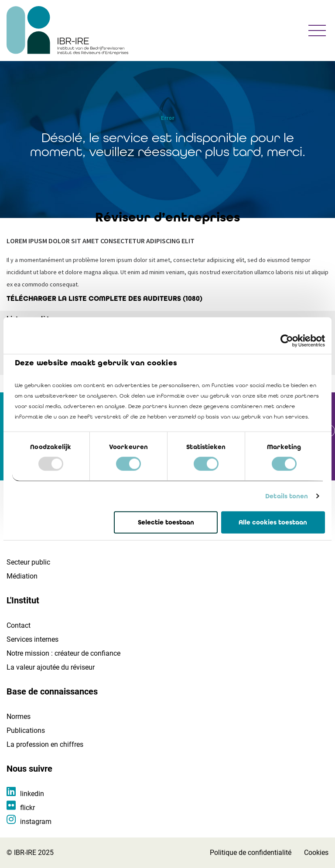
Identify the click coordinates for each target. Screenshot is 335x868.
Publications (26, 730)
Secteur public (28, 562)
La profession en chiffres (45, 744)
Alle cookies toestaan (273, 522)
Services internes (32, 639)
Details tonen (287, 496)
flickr (27, 808)
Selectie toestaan (166, 522)
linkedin (32, 794)
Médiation (22, 576)
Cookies (316, 853)
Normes (19, 717)
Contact (19, 625)
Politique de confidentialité (251, 853)
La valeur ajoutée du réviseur (51, 667)
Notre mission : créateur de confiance (63, 653)
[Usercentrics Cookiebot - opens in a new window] (287, 340)
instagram (36, 822)
